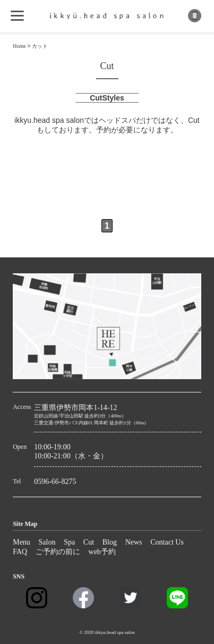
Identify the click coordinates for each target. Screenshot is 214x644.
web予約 (102, 552)
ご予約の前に (58, 552)
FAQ (20, 552)
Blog (110, 542)
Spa (69, 542)
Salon (47, 542)
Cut (89, 542)
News (134, 542)
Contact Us (167, 542)
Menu (22, 542)
